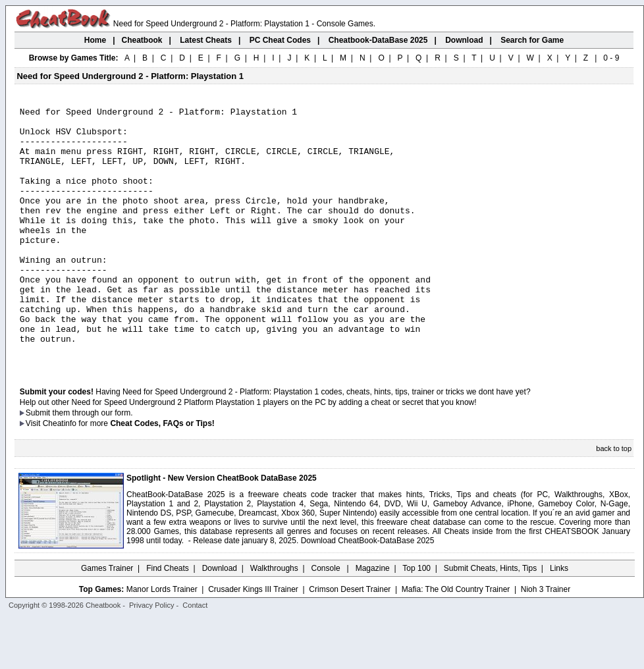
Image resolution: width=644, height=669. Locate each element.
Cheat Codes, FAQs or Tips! (162, 475)
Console (327, 620)
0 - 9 (611, 58)
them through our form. (93, 464)
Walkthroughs (274, 620)
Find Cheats (168, 620)
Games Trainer (107, 620)
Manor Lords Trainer (162, 641)
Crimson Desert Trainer (350, 641)
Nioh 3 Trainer (546, 641)
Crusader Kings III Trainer (253, 641)
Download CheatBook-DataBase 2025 (368, 592)
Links (559, 620)
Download (220, 620)
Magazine (373, 620)
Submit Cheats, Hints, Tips (490, 620)
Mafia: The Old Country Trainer (456, 641)
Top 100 (416, 620)
